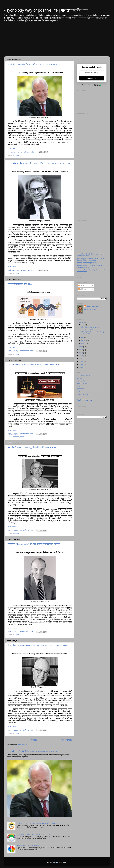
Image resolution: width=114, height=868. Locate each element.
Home (79, 409)
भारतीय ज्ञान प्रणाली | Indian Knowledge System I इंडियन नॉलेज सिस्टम (38, 823)
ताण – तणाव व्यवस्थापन (83, 376)
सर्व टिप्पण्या (82, 289)
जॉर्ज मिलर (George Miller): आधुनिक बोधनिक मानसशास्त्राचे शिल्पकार (34, 544)
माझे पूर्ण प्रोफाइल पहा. (90, 309)
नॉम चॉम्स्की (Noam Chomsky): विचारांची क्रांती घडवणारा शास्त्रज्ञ (33, 447)
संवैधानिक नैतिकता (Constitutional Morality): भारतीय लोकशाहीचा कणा (34, 365)
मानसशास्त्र (16, 155)
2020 (81, 362)
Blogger (56, 862)
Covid (79, 392)
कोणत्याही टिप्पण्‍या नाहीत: (28, 152)
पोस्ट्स (81, 285)
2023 (81, 353)
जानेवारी (84, 343)
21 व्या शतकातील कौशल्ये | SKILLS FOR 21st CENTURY (34, 834)
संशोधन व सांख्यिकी (82, 384)
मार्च (82, 337)
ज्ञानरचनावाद (80, 389)
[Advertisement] (57, 41)
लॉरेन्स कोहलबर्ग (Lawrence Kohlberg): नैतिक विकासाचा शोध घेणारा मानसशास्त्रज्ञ (39, 163)
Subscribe (92, 78)
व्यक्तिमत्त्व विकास (82, 381)
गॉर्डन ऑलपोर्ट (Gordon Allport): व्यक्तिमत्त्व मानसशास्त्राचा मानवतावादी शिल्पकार (38, 645)
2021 (81, 359)
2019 (81, 364)
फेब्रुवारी (84, 340)
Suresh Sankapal (92, 306)
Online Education (83, 394)
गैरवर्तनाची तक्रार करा (85, 400)
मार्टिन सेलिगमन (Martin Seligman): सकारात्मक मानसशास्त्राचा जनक (34, 64)
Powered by (92, 85)
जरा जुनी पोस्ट (67, 740)
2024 (81, 350)
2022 (81, 356)
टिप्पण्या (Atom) (22, 745)
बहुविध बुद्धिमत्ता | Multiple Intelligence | (28, 846)
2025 (81, 347)
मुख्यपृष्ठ (34, 740)
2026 (81, 322)
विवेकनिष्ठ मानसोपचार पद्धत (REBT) (21, 284)
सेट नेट (22, 437)
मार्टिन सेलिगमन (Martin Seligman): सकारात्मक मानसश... (91, 328)
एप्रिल (83, 325)
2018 (81, 367)
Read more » (12, 148)
